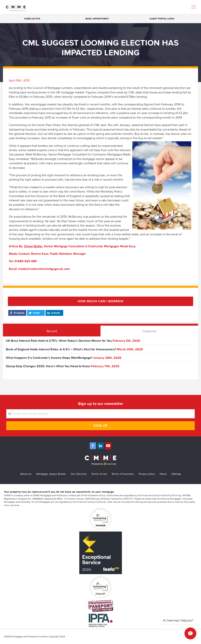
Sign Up (101, 426)
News (163, 474)
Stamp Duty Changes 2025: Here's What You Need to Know (48, 366)
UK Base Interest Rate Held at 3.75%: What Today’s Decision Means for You (59, 341)
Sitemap (176, 474)
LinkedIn (53, 313)
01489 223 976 (32, 19)
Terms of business (123, 474)
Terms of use (99, 474)
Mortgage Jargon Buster (51, 474)
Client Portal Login (162, 19)
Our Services (79, 474)
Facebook (17, 313)
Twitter (34, 313)
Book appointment (97, 19)
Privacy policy (147, 474)
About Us (26, 474)
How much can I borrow (101, 301)
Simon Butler (33, 246)
